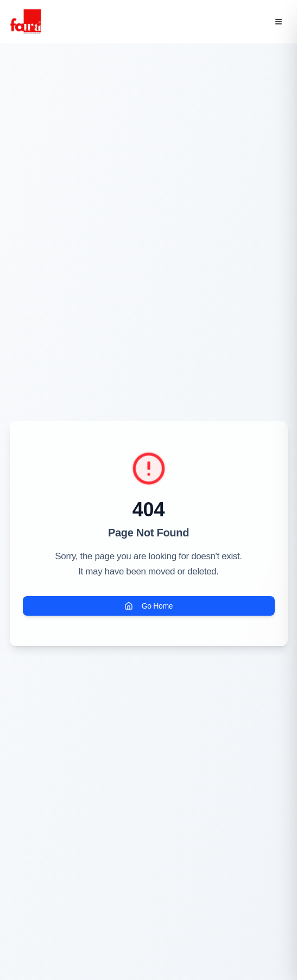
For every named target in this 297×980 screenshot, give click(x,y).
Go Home (148, 606)
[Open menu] (279, 22)
